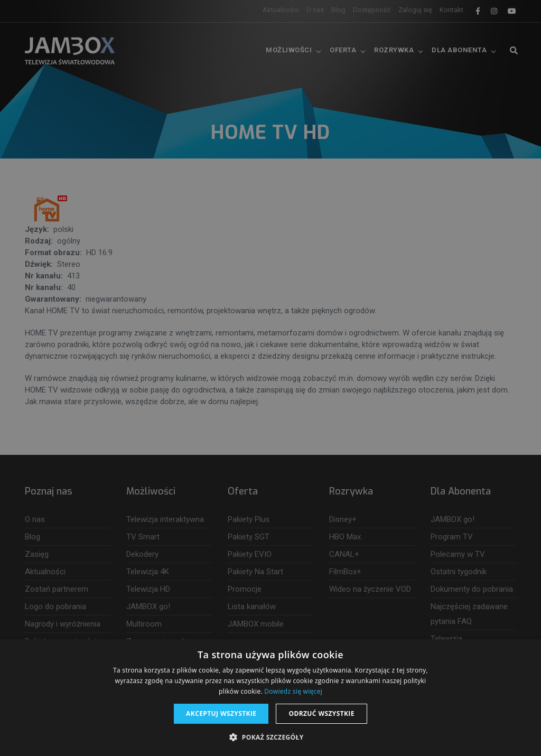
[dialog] (270, 378)
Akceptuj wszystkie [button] (221, 713)
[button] (270, 738)
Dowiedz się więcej (293, 691)
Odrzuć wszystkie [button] (321, 713)
